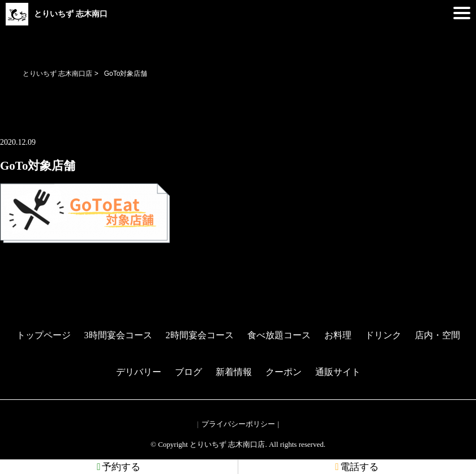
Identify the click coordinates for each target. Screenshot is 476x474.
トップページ (44, 335)
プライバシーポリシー (238, 424)
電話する (357, 467)
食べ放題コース (279, 335)
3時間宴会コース (118, 335)
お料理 (338, 335)
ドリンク (383, 335)
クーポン (284, 372)
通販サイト (338, 372)
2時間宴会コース (200, 335)
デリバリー (139, 372)
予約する (119, 467)
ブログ (188, 372)
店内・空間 (438, 335)
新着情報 (234, 372)
